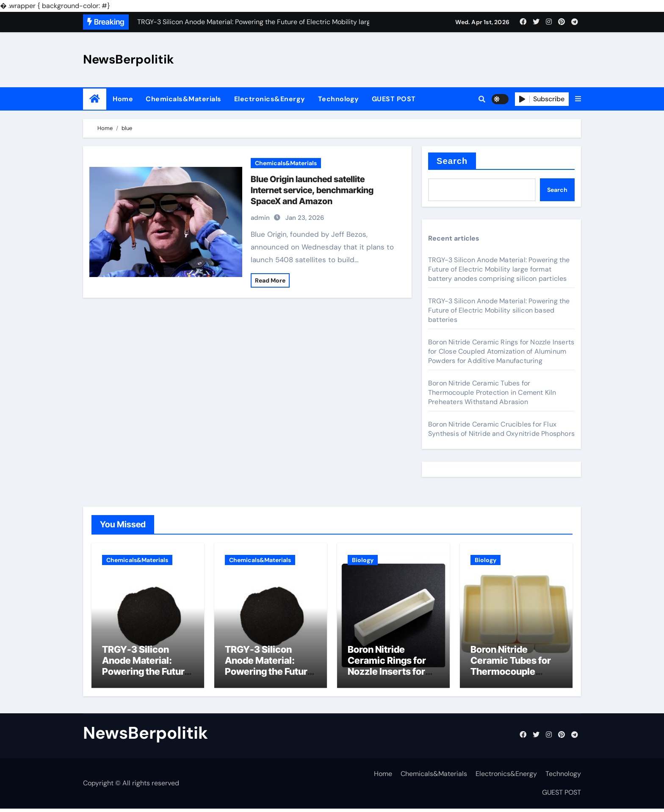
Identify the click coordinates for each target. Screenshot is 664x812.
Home (123, 99)
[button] (578, 99)
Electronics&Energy (270, 99)
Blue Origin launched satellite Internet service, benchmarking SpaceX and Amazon (312, 190)
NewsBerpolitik (129, 59)
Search (452, 161)
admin (260, 218)
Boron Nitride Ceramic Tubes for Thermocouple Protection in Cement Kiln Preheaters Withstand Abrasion (492, 392)
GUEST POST (394, 99)
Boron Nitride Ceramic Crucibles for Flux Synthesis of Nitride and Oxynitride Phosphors (501, 429)
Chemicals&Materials (184, 99)
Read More (270, 280)
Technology (339, 99)
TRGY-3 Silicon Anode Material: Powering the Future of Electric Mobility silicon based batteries (499, 310)
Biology (363, 560)
